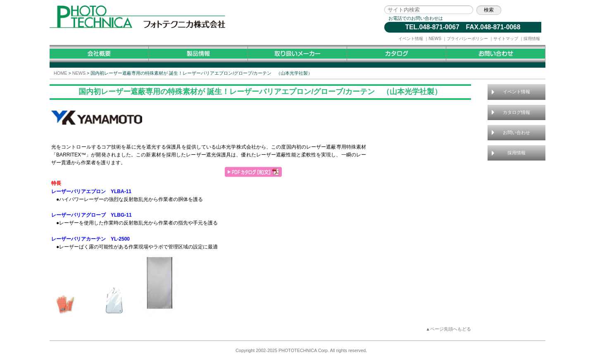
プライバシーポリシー (467, 39)
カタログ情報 (516, 112)
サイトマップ (506, 39)
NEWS (435, 39)
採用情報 (532, 39)
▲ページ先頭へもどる (448, 329)
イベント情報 (411, 39)
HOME (60, 73)
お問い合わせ (516, 132)
